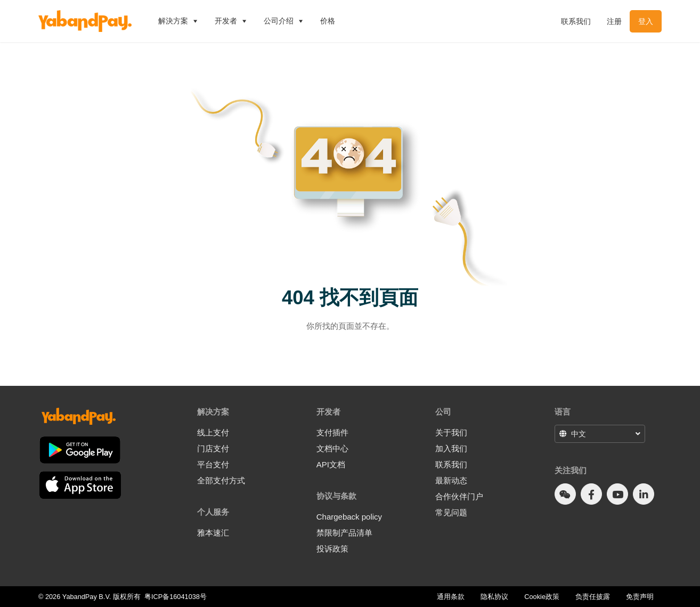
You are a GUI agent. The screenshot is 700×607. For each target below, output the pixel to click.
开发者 (231, 21)
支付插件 (332, 432)
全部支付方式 (221, 480)
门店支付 (213, 448)
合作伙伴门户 (459, 496)
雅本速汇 (213, 533)
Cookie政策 (542, 597)
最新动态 (451, 480)
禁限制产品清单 (344, 533)
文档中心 (332, 448)
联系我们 (576, 21)
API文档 (331, 464)
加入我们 (451, 448)
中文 (579, 434)
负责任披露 (593, 597)
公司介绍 (284, 21)
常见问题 (451, 512)
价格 (328, 21)
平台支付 (213, 464)
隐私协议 (494, 597)
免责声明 (640, 597)
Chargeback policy (349, 517)
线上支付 (213, 432)
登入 (646, 21)
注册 (614, 21)
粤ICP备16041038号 (176, 597)
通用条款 (451, 597)
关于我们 (451, 432)
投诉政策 (332, 549)
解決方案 (178, 21)
